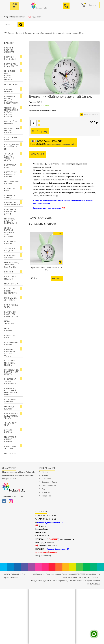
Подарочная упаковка (10, 447)
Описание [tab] (38, 154)
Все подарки (10, 453)
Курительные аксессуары (10, 299)
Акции (45, 489)
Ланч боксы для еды (10, 197)
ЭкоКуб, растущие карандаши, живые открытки (10, 232)
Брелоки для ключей (10, 408)
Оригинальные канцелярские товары (11, 416)
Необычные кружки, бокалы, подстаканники (12, 100)
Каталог (19, 33)
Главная (11, 33)
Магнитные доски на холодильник (11, 221)
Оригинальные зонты (11, 306)
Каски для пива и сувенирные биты (12, 147)
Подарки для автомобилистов (12, 204)
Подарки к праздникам (10, 58)
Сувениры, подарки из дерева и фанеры (10, 353)
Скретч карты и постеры (11, 182)
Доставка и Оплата (50, 482)
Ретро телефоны (9, 322)
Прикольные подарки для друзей (10, 212)
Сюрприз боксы (12, 85)
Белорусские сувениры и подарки (10, 439)
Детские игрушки (8, 431)
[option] (47, 257)
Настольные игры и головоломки (11, 291)
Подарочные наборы (10, 166)
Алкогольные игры (10, 139)
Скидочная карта (49, 485)
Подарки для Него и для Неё (11, 65)
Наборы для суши (10, 336)
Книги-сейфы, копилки (11, 122)
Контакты (46, 492)
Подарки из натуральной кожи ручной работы (10, 392)
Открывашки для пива (10, 401)
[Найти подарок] (21, 25)
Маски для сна (11, 284)
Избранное (46, 496)
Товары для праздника (10, 250)
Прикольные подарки (10, 242)
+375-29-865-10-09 (47, 519)
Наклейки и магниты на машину (10, 363)
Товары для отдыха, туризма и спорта (10, 157)
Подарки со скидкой (10, 91)
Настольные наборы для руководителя (11, 314)
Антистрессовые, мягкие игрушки (12, 131)
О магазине (47, 478)
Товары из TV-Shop (11, 424)
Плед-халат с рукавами (10, 278)
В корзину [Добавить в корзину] (42, 131)
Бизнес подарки (8, 329)
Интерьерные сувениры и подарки (10, 174)
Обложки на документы (10, 257)
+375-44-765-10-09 (47, 515)
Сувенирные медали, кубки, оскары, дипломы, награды (11, 112)
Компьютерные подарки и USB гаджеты (11, 372)
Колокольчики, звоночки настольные (11, 265)
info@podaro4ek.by (43, 556)
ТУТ (63, 208)
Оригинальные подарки (11, 343)
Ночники (8, 272)
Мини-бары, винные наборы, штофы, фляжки (10, 75)
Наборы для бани (10, 189)
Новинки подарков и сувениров (10, 50)
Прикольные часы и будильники (38, 33)
